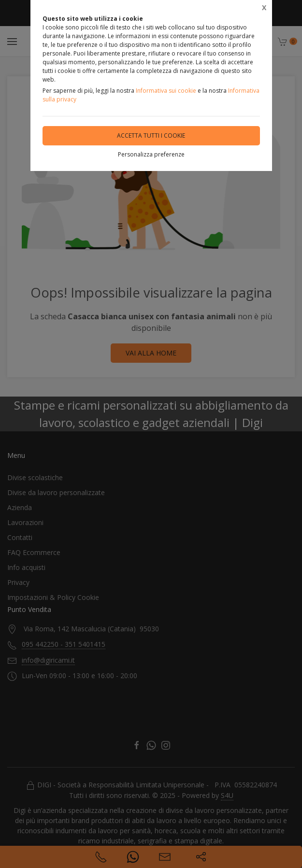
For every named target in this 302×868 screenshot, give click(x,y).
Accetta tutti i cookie (151, 135)
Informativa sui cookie (166, 91)
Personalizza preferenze (151, 154)
